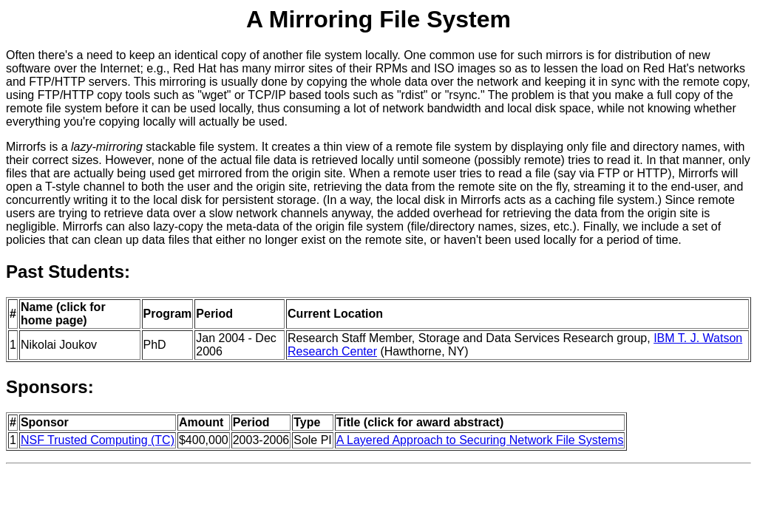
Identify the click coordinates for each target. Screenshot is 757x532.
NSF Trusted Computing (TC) (98, 440)
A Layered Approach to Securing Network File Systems (480, 440)
